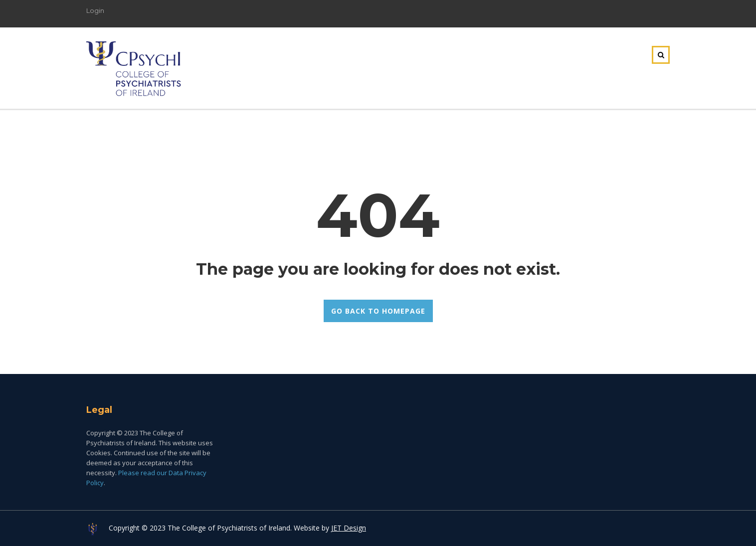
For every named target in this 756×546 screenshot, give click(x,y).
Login (95, 10)
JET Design (349, 528)
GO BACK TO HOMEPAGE (378, 311)
